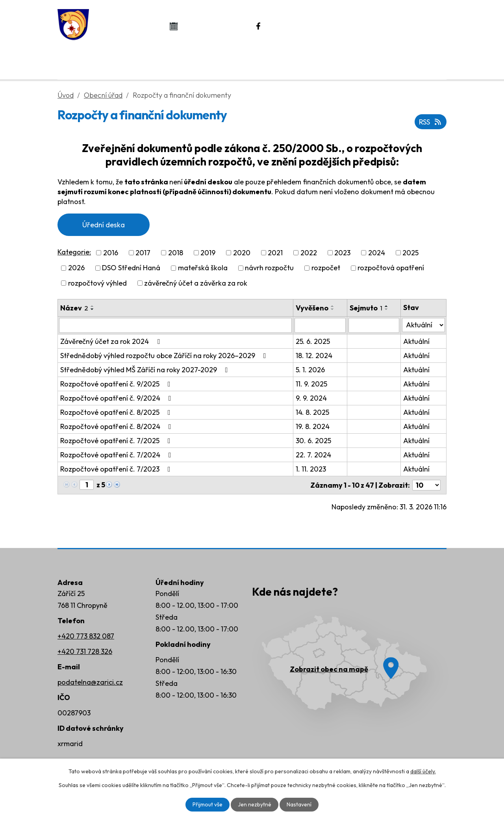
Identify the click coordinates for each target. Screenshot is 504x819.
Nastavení (299, 804)
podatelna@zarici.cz (90, 682)
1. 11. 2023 (311, 469)
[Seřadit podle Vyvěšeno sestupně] (333, 309)
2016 (111, 253)
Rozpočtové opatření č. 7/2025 (117, 441)
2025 (410, 253)
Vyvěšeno (312, 308)
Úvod (91, 59)
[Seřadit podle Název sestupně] (93, 309)
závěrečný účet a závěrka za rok (196, 283)
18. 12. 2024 (314, 356)
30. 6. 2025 (313, 441)
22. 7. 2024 (313, 455)
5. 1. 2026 (310, 370)
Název (74, 308)
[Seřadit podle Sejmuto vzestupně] (387, 306)
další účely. (423, 771)
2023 (342, 253)
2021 (275, 253)
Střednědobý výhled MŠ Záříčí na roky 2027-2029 (146, 370)
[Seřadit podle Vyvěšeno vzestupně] (333, 306)
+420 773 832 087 (86, 636)
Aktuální (416, 341)
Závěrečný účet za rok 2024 (112, 341)
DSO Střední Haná (131, 268)
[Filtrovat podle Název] (175, 325)
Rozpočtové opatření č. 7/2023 (117, 469)
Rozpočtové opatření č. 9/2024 (117, 398)
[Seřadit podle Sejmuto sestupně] (387, 309)
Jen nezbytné (255, 804)
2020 (242, 253)
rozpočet (326, 268)
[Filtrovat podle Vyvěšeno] (320, 325)
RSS (431, 122)
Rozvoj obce (326, 59)
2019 (208, 253)
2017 (143, 253)
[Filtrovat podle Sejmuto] (374, 325)
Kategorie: (74, 252)
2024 (377, 253)
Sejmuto (366, 308)
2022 (309, 253)
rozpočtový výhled (97, 283)
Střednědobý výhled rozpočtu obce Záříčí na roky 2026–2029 (165, 356)
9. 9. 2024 (311, 398)
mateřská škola (203, 268)
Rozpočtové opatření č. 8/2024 (117, 426)
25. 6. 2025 (313, 341)
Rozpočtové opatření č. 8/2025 (117, 412)
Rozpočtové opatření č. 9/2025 (117, 384)
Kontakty (404, 59)
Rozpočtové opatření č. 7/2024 (117, 455)
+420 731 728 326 (85, 651)
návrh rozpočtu (269, 268)
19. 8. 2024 (313, 426)
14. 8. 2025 (312, 412)
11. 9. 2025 (311, 384)
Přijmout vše (208, 804)
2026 (76, 268)
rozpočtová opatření (391, 268)
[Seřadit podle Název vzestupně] (93, 306)
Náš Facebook (299, 26)
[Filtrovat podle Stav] (423, 325)
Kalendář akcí (213, 26)
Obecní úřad (160, 59)
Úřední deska (104, 225)
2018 (176, 253)
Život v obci (243, 59)
